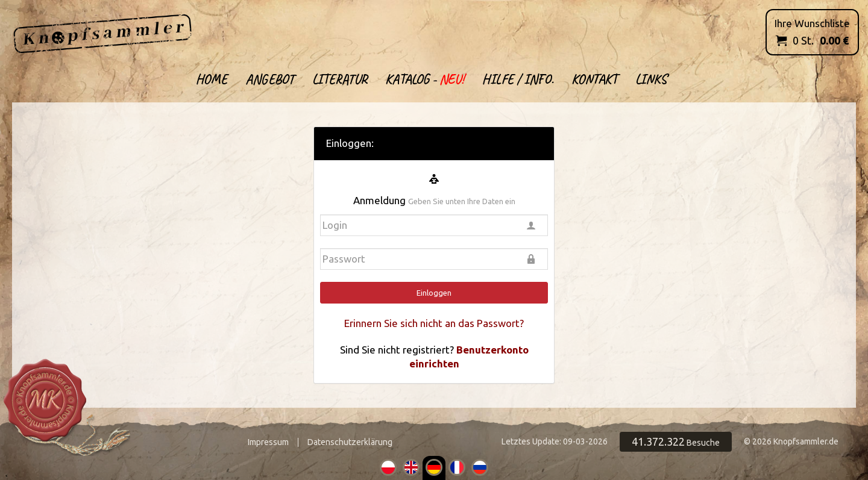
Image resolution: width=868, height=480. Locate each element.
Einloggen (434, 293)
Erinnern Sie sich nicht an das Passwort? (434, 323)
